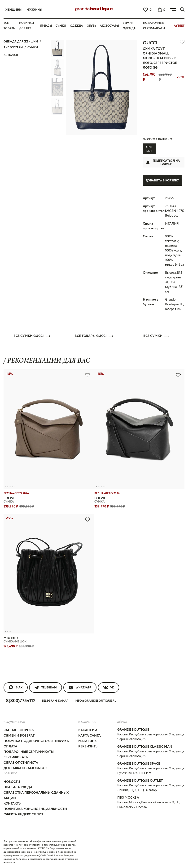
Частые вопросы (19, 730)
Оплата (10, 746)
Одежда (77, 26)
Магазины (88, 741)
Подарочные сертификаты (29, 752)
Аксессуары (109, 26)
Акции (10, 798)
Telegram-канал (55, 701)
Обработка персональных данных (36, 793)
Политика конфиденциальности (35, 809)
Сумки (61, 26)
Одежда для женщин (21, 42)
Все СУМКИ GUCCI (32, 336)
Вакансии (88, 730)
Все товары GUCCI (94, 336)
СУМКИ (33, 48)
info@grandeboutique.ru (96, 701)
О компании (87, 721)
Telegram (46, 687)
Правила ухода (18, 787)
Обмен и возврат (19, 736)
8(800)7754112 (21, 701)
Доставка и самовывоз (25, 768)
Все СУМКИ (156, 336)
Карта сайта (90, 736)
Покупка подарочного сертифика (36, 741)
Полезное (10, 773)
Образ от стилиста (21, 763)
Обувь (91, 26)
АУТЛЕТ (179, 26)
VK (109, 687)
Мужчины (34, 10)
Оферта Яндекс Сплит (23, 814)
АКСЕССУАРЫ (13, 48)
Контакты (13, 803)
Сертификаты (16, 757)
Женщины (13, 10)
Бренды (46, 26)
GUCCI (150, 43)
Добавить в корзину (162, 180)
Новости (12, 782)
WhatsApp (80, 687)
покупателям (14, 721)
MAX (16, 687)
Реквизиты (88, 746)
